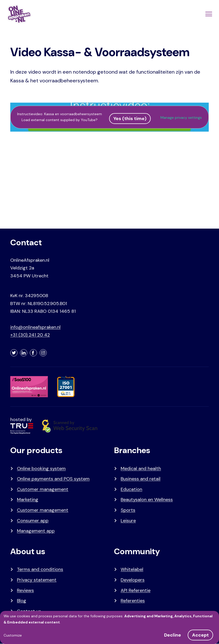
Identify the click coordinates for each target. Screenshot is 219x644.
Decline (173, 635)
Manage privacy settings (181, 118)
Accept (200, 635)
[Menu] (208, 14)
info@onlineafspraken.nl (35, 327)
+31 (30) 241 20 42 (30, 335)
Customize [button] (13, 635)
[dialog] (109, 627)
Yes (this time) (130, 119)
